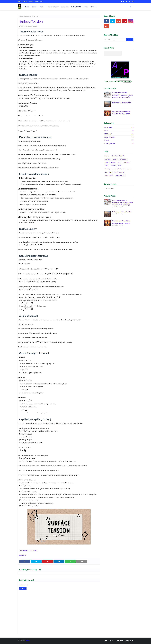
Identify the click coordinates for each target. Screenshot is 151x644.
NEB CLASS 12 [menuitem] (76, 7)
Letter (106, 166)
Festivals (113, 162)
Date (115, 159)
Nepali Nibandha (119, 137)
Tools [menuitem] (34, 7)
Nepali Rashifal (109, 175)
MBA (120, 166)
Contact (31, 2)
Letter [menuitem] (86, 7)
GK (119, 162)
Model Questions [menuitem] (53, 7)
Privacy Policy (39, 2)
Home (19, 2)
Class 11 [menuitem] (94, 7)
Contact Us (119, 641)
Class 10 (114, 156)
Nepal (129, 169)
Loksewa (113, 166)
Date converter (123, 159)
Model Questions (119, 144)
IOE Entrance (27, 16)
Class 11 (119, 140)
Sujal (22, 26)
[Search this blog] (115, 40)
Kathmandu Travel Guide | (122, 103)
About (25, 2)
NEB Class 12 (34, 551)
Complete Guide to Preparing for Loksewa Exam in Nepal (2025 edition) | (123, 95)
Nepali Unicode (120, 175)
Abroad (107, 156)
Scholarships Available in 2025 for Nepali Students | (122, 113)
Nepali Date (108, 172)
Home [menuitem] (27, 7)
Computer (108, 159)
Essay (119, 131)
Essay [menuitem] (42, 7)
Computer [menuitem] (65, 7)
